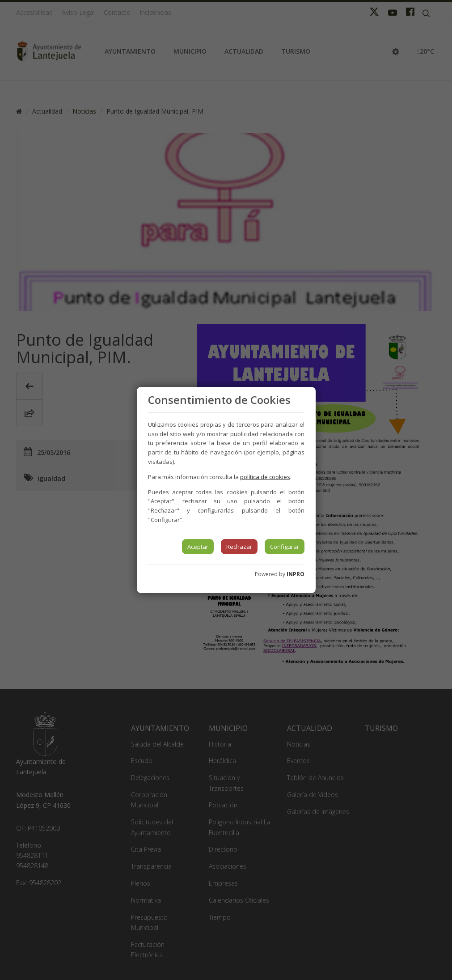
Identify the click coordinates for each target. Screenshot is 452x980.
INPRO (296, 574)
